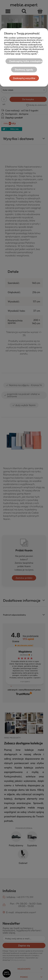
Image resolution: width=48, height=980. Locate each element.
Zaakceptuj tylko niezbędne (26, 61)
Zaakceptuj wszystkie (24, 78)
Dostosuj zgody (24, 70)
